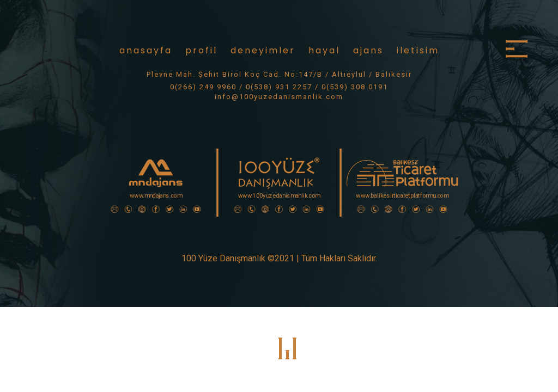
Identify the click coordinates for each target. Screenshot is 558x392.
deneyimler (263, 50)
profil (201, 50)
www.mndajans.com (156, 196)
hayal (324, 50)
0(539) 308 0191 (355, 87)
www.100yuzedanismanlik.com (279, 196)
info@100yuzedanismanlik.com (279, 97)
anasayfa (146, 50)
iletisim (418, 50)
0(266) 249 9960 (203, 87)
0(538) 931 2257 (279, 87)
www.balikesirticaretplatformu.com (402, 196)
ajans (368, 50)
